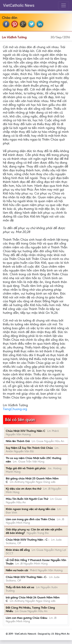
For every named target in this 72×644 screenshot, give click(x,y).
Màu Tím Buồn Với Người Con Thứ (27, 499)
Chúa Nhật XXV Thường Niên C (26, 431)
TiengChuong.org (15, 409)
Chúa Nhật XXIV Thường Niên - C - (27, 540)
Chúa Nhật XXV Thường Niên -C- (26, 577)
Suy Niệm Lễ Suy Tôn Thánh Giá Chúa (29, 448)
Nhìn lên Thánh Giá (18, 441)
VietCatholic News (19, 5)
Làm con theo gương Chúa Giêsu (26, 618)
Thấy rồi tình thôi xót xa (20, 587)
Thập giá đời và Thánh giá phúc (26, 468)
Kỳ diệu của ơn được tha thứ (24, 489)
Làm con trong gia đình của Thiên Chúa (30, 519)
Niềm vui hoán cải (17, 570)
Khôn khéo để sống (18, 550)
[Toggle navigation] (64, 5)
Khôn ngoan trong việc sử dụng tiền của (31, 509)
